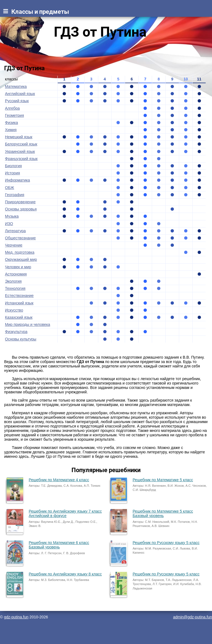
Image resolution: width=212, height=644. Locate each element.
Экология (13, 281)
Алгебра (12, 108)
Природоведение (20, 202)
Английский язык (20, 94)
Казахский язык (19, 317)
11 (199, 79)
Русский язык (17, 101)
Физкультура (16, 332)
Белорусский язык (21, 144)
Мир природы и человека (27, 324)
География (15, 195)
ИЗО (9, 224)
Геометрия (14, 115)
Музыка (12, 216)
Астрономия (16, 274)
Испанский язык (19, 303)
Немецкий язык (19, 137)
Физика (11, 123)
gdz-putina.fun (16, 617)
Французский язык (21, 159)
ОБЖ (10, 188)
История (12, 173)
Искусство (14, 310)
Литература (15, 231)
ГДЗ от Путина (100, 32)
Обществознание (20, 238)
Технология (15, 288)
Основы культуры (21, 339)
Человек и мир (18, 267)
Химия (11, 130)
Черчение (14, 245)
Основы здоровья (21, 209)
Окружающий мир (21, 259)
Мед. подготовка (20, 252)
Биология (13, 166)
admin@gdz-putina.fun (193, 617)
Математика (16, 86)
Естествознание (19, 296)
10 (186, 79)
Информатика (17, 180)
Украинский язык (20, 151)
